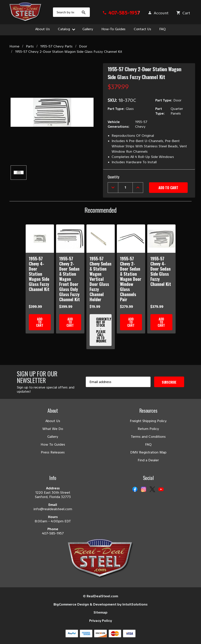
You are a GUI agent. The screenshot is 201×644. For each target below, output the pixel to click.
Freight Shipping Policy (148, 421)
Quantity (113, 177)
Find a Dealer (148, 460)
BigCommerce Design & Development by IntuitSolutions (100, 604)
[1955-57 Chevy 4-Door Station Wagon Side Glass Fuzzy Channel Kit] (40, 239)
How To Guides (53, 444)
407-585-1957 (53, 533)
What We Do (53, 429)
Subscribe (169, 382)
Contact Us (142, 29)
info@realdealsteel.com (53, 509)
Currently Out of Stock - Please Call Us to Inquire (104, 330)
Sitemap (100, 612)
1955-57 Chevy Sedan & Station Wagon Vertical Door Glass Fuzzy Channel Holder (100, 279)
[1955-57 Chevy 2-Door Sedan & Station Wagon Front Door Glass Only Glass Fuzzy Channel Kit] (70, 239)
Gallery (88, 29)
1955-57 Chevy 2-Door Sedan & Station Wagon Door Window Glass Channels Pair (131, 279)
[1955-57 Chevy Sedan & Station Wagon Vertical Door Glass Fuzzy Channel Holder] (101, 239)
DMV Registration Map (148, 452)
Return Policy (148, 429)
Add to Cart (40, 322)
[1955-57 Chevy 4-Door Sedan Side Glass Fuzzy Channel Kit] (161, 239)
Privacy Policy (101, 621)
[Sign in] (158, 13)
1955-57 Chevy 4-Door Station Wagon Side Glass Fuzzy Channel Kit (39, 274)
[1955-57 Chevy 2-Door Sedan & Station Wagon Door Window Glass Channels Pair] (131, 239)
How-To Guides (114, 29)
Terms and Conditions (148, 437)
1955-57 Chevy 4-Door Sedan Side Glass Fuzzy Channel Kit (161, 271)
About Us (42, 29)
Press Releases (53, 452)
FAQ (162, 29)
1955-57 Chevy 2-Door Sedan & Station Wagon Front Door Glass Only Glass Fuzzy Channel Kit (70, 279)
